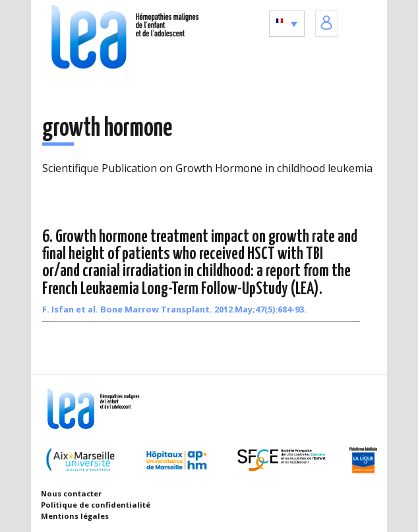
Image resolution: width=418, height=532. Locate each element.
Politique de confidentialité (96, 505)
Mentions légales (75, 516)
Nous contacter (71, 493)
